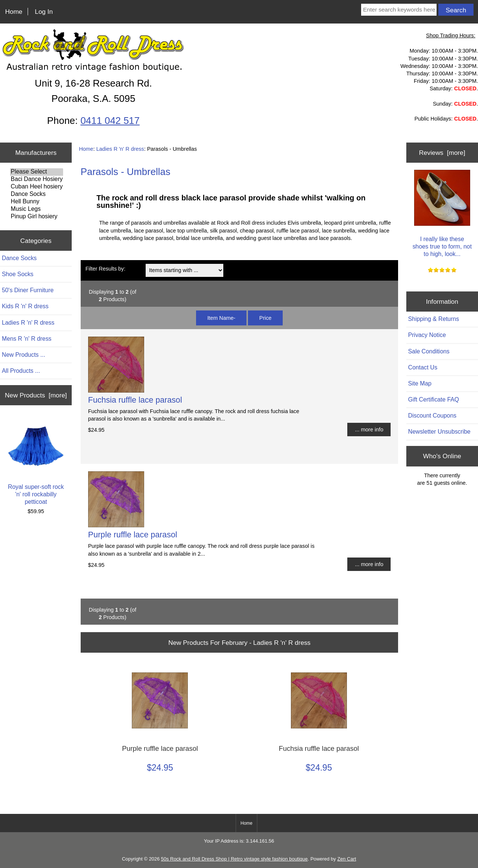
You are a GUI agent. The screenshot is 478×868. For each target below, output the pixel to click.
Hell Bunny (37, 202)
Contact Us (423, 367)
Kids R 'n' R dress (25, 306)
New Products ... (24, 355)
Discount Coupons (432, 416)
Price (265, 318)
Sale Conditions (429, 351)
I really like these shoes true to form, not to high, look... (442, 213)
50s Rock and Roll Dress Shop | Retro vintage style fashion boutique (234, 859)
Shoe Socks (18, 274)
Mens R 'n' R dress (27, 339)
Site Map (420, 383)
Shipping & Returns (434, 319)
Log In (44, 12)
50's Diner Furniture (28, 290)
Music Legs (37, 209)
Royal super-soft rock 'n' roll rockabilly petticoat (36, 461)
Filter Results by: (105, 269)
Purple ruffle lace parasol (133, 535)
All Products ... (21, 371)
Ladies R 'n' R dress (120, 149)
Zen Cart (347, 859)
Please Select (37, 172)
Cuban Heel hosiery (37, 187)
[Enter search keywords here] (399, 10)
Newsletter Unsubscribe (439, 432)
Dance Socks (37, 194)
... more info (369, 430)
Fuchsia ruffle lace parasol (135, 400)
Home (14, 12)
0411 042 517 (110, 121)
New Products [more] (36, 395)
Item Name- (221, 318)
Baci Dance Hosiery (37, 179)
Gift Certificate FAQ (434, 399)
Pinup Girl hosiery (37, 217)
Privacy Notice (427, 335)
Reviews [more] (442, 153)
